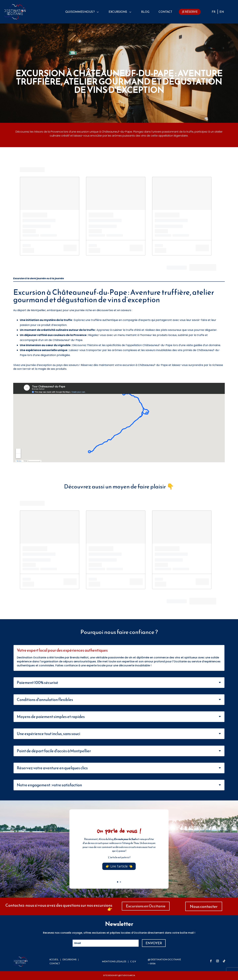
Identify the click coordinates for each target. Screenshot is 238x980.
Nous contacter (204, 906)
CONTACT (55, 964)
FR (214, 12)
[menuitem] (82, 12)
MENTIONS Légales (114, 962)
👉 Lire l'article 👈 (119, 866)
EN (222, 12)
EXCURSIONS (69, 960)
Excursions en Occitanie (146, 906)
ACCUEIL (54, 960)
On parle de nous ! (119, 832)
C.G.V (133, 962)
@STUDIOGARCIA (127, 975)
